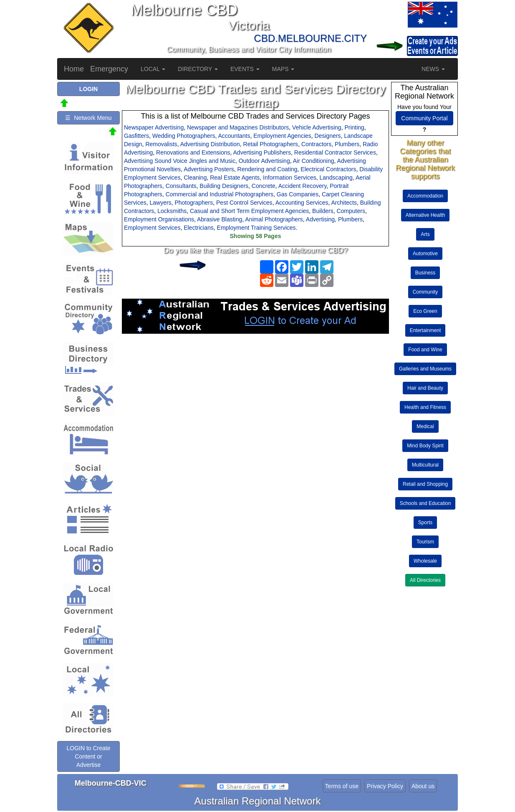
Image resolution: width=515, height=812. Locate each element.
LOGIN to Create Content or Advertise (88, 756)
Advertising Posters (209, 169)
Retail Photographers (271, 144)
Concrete (264, 186)
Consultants (181, 186)
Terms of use (342, 786)
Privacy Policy (385, 786)
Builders (323, 211)
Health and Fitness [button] (425, 407)
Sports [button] (425, 523)
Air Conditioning (314, 161)
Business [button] (425, 273)
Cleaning (195, 178)
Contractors (316, 144)
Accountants (234, 136)
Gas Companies (298, 194)
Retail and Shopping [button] (425, 484)
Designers (328, 136)
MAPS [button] (283, 69)
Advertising (320, 219)
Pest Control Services (244, 203)
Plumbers (347, 144)
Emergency (109, 69)
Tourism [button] (425, 542)
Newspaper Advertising (154, 127)
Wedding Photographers (184, 136)
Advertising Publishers (262, 152)
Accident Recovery (303, 186)
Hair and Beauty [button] (425, 388)
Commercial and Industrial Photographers (220, 194)
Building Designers (224, 186)
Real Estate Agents (235, 178)
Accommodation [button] (425, 196)
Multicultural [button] (425, 465)
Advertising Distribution (210, 144)
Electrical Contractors (328, 169)
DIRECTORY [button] (198, 69)
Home (74, 69)
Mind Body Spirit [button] (425, 446)
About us (423, 786)
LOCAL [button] (153, 69)
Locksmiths (172, 211)
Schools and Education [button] (425, 503)
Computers (351, 211)
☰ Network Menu (88, 118)
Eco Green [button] (425, 311)
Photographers (194, 203)
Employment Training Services (256, 228)
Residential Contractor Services (335, 152)
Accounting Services (302, 203)
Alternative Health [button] (425, 215)
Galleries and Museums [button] (425, 369)
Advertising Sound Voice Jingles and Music (180, 161)
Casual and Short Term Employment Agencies (249, 211)
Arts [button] (425, 234)
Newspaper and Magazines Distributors (238, 127)
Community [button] (425, 292)
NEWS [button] (433, 69)
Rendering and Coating (268, 169)
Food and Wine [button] (425, 350)
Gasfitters (136, 136)
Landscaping (336, 178)
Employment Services (152, 228)
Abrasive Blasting (220, 219)
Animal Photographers (274, 219)
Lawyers (160, 203)
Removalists (161, 144)
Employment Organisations (159, 219)
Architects (344, 203)
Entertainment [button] (425, 330)
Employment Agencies (282, 136)
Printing (354, 127)
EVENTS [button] (245, 69)
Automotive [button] (425, 254)
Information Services (290, 178)
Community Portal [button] (424, 118)
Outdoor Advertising (264, 161)
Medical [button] (425, 426)
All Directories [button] (425, 580)
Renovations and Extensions (193, 152)
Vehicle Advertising (317, 127)
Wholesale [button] (425, 561)
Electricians (199, 228)
